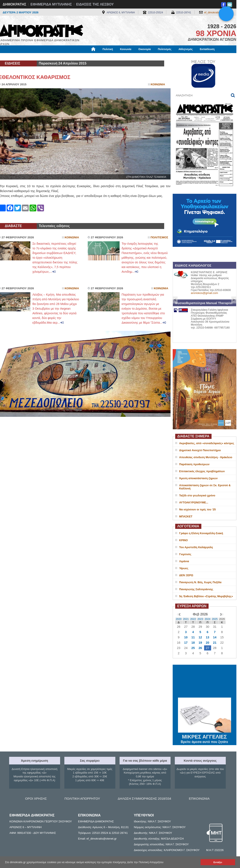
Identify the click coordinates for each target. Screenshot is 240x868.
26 (200, 648)
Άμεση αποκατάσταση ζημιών (198, 478)
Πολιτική (108, 49)
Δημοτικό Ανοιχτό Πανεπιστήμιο (200, 450)
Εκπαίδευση (207, 49)
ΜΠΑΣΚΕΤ (186, 516)
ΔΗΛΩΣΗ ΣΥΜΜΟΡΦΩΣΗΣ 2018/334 (144, 798)
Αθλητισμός (186, 49)
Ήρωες (184, 568)
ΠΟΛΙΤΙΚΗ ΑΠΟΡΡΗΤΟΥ (82, 798)
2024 (208, 619)
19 (200, 643)
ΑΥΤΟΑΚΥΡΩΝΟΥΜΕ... (194, 502)
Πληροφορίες (122, 57)
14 (215, 637)
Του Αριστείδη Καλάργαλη (196, 547)
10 (186, 637)
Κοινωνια (158, 84)
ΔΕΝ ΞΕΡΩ (186, 575)
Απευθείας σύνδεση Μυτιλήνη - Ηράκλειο (206, 457)
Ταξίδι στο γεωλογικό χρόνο (197, 495)
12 (200, 637)
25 (193, 648)
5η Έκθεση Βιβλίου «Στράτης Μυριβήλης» (206, 596)
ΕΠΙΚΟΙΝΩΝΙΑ (199, 798)
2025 (215, 619)
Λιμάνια (184, 561)
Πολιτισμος (159, 237)
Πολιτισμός (165, 49)
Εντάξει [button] (218, 862)
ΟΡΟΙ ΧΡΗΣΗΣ (36, 798)
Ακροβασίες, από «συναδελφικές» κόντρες (207, 443)
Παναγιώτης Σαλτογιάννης (196, 589)
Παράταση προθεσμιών (194, 464)
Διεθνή (102, 57)
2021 (186, 619)
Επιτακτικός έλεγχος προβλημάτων (202, 471)
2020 (179, 619)
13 (208, 637)
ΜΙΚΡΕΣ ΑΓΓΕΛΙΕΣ (205, 736)
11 (193, 637)
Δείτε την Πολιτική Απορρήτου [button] (145, 862)
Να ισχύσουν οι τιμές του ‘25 (198, 509)
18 (193, 643)
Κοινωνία (126, 49)
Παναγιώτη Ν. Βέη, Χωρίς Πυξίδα (200, 582)
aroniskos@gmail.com (205, 293)
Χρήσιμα (86, 57)
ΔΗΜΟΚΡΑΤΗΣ (15, 4)
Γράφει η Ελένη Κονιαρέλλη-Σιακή (201, 533)
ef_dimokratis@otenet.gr (218, 13)
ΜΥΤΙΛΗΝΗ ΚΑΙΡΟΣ (205, 682)
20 (208, 643)
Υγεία (71, 57)
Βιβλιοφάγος (53, 57)
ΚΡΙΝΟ (184, 540)
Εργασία (32, 57)
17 (186, 643)
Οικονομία (145, 49)
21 (215, 643)
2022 (193, 619)
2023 (200, 619)
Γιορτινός (185, 554)
